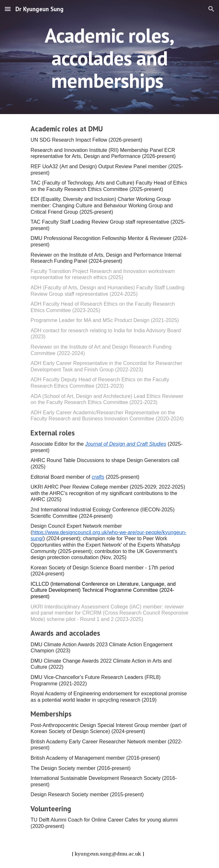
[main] (109, 57)
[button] (8, 9)
